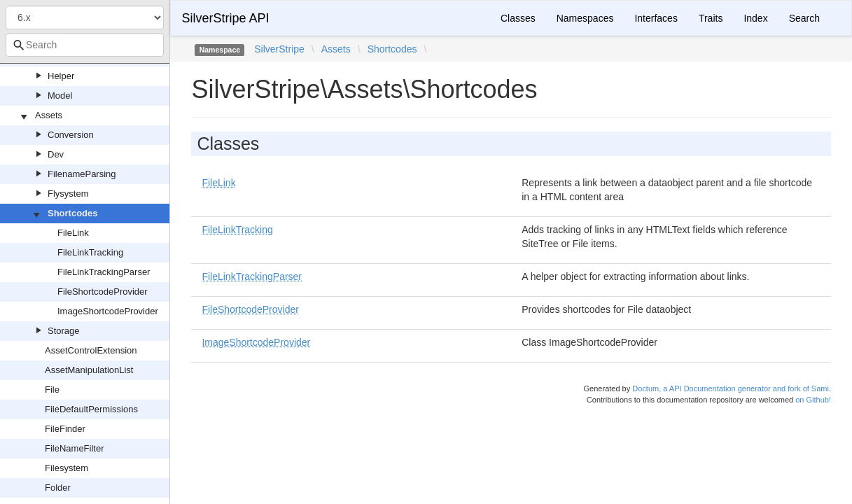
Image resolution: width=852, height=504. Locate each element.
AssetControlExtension (91, 350)
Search (804, 18)
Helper (61, 76)
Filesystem (67, 468)
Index (755, 18)
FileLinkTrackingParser (104, 272)
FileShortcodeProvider (103, 292)
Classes (518, 18)
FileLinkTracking (90, 252)
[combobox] (85, 45)
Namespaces (585, 18)
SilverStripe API (225, 18)
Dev (56, 154)
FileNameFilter (75, 448)
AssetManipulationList (89, 370)
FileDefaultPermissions (91, 409)
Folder (58, 488)
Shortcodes (73, 213)
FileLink (73, 233)
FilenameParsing (82, 174)
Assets (49, 115)
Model (60, 96)
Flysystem (68, 194)
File (52, 390)
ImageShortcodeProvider (108, 311)
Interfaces (656, 18)
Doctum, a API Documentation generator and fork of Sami (731, 388)
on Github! (813, 400)
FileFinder (65, 429)
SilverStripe (279, 49)
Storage (64, 331)
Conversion (71, 135)
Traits (711, 18)
